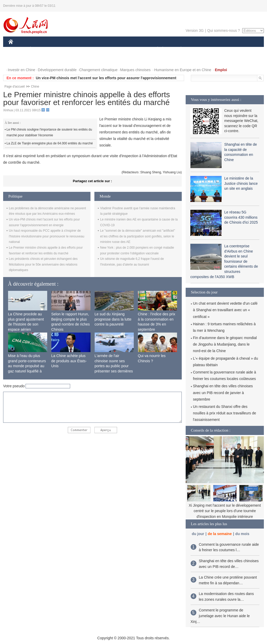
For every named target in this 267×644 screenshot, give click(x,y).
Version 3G (195, 30)
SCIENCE (109, 49)
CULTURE (132, 49)
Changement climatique (98, 70)
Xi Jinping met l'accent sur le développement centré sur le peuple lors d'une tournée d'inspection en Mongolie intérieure (225, 511)
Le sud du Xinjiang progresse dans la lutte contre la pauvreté (113, 319)
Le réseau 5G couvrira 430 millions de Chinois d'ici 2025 (241, 217)
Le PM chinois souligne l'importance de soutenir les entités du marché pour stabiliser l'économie (49, 132)
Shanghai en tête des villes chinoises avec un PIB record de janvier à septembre (223, 392)
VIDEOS (40, 60)
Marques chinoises (135, 70)
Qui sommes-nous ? (224, 30)
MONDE (64, 49)
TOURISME (221, 49)
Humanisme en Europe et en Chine (183, 70)
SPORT (199, 49)
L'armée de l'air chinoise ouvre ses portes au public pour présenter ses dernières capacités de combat (114, 366)
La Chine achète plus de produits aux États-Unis (69, 361)
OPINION (246, 49)
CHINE (17, 49)
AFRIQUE (86, 49)
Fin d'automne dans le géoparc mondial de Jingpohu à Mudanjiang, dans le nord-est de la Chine (225, 344)
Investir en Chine (22, 70)
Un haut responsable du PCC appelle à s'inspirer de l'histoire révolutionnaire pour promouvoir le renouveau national (47, 236)
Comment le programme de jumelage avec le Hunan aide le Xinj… (220, 616)
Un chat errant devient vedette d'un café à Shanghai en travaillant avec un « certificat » (225, 310)
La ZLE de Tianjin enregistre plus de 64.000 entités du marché (50, 143)
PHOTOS (19, 60)
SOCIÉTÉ (155, 49)
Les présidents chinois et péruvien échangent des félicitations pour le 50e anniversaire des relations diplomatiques (43, 264)
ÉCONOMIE (40, 49)
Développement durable (57, 70)
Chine (35, 87)
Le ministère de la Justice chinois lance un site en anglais (241, 183)
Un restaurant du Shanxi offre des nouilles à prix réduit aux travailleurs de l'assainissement (224, 413)
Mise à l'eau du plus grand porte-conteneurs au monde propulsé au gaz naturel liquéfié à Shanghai (27, 366)
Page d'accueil (15, 87)
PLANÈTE (178, 49)
